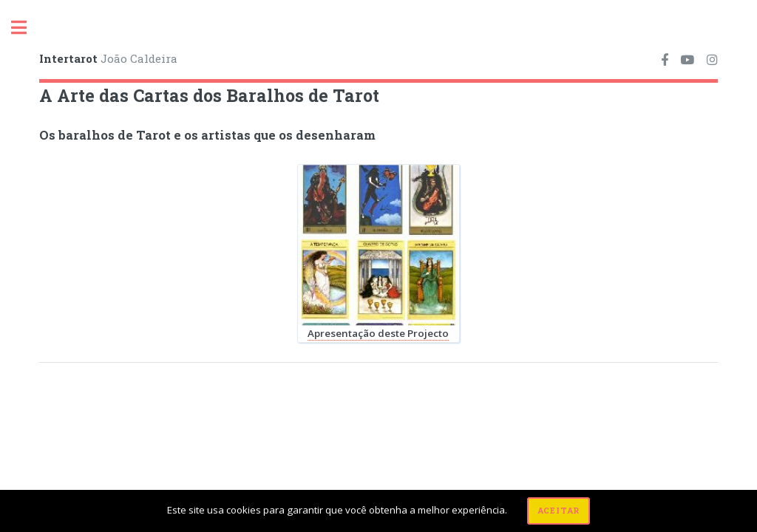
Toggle (27, 28)
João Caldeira (108, 58)
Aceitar (559, 511)
